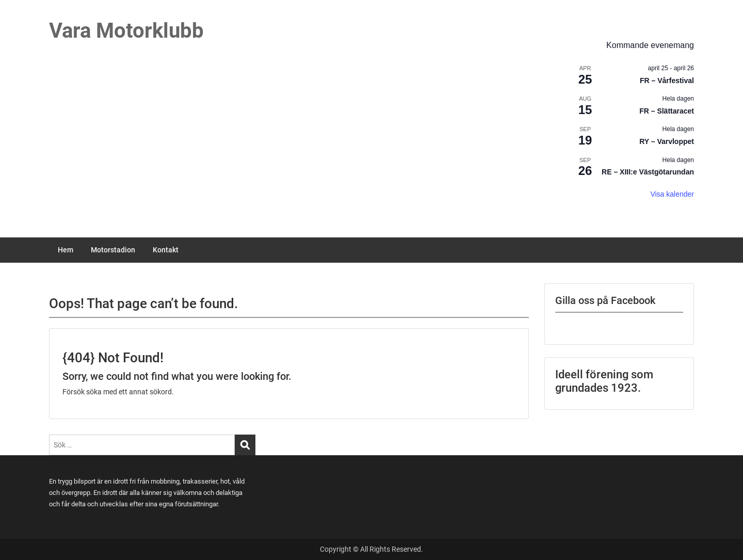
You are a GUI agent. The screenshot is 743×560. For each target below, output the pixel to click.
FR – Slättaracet (667, 111)
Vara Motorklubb (126, 31)
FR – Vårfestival (667, 81)
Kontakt (166, 250)
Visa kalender (672, 194)
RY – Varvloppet (667, 141)
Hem (66, 250)
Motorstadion (113, 250)
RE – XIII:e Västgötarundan (648, 172)
